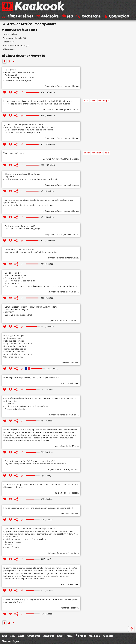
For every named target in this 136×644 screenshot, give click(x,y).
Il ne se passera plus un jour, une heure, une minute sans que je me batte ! (38, 508)
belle (86, 101)
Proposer (108, 636)
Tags (4, 636)
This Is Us (7, 49)
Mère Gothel (73, 258)
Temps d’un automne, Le (14, 46)
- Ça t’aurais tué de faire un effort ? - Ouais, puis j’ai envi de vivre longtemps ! (22, 228)
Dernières (49, 636)
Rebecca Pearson (71, 493)
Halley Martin (72, 446)
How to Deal (8, 34)
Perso (69, 636)
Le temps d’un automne (53, 86)
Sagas (60, 636)
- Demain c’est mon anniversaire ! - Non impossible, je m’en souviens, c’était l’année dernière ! (31, 251)
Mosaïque (94, 636)
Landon (67, 86)
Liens (21, 636)
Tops (13, 636)
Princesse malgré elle (13, 38)
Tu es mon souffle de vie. (15, 153)
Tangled (65, 363)
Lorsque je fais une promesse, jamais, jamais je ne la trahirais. (32, 378)
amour (93, 101)
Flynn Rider (73, 292)
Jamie (76, 86)
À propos (81, 636)
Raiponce (7, 42)
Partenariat (33, 636)
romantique (104, 101)
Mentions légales (11, 641)
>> (14, 61)
